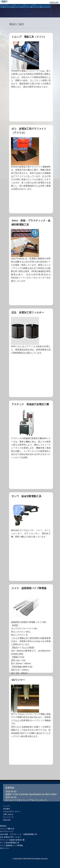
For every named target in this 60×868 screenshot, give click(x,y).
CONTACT (37, 10)
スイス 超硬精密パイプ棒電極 (11, 845)
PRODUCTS (8, 10)
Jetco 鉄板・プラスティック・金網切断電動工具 (31, 261)
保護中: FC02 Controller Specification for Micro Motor (31, 794)
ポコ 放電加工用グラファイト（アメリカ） (31, 169)
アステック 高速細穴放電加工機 (31, 445)
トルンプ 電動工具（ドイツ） (31, 77)
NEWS (18, 10)
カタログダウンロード (12, 812)
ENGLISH (54, 2)
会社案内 (7, 809)
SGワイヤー (31, 720)
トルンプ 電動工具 (7, 829)
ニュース (7, 806)
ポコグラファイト (7, 831)
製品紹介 (3, 826)
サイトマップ (8, 817)
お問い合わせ (8, 814)
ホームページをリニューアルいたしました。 (27, 800)
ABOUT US (27, 10)
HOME (2, 10)
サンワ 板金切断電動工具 (31, 537)
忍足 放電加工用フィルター (31, 353)
